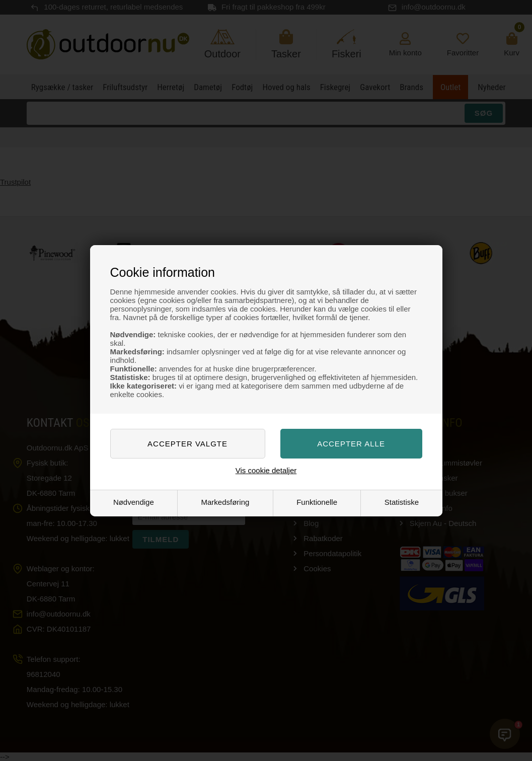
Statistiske (402, 502)
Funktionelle (317, 502)
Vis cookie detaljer (266, 470)
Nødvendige (134, 502)
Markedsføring (225, 502)
